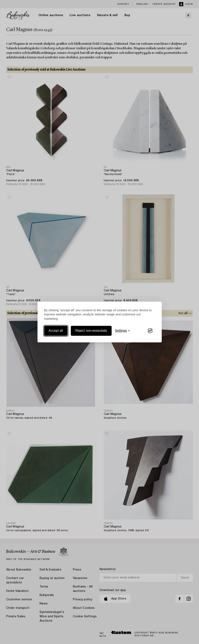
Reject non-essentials (91, 331)
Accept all (56, 331)
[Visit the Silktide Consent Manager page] (150, 331)
